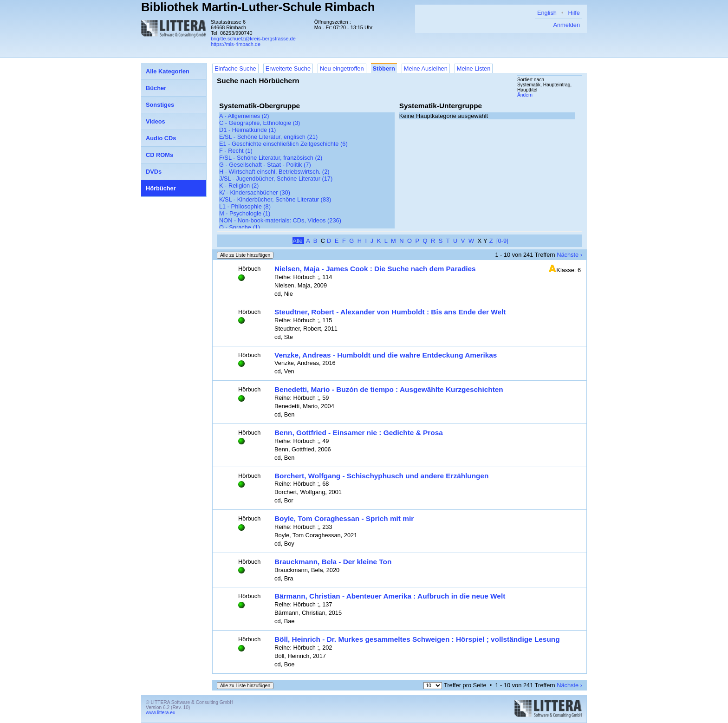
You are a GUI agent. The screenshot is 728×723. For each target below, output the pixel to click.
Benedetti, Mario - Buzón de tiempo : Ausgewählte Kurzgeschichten (389, 389)
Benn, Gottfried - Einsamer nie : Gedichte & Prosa (359, 433)
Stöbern (384, 68)
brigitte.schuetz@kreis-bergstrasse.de (253, 39)
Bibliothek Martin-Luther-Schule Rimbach (258, 7)
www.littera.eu (161, 713)
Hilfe (574, 13)
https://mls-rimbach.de (236, 44)
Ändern (525, 95)
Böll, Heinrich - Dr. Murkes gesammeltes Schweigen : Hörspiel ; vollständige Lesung (417, 639)
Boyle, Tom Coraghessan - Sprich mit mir (344, 518)
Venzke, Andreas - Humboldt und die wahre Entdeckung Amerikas (386, 355)
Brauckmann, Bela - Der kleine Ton (333, 562)
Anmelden (566, 25)
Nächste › (569, 255)
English (547, 13)
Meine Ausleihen (426, 68)
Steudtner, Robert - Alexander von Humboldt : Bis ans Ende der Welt (390, 312)
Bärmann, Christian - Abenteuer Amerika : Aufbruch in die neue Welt (390, 596)
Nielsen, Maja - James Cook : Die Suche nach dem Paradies (375, 269)
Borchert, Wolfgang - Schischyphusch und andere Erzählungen (381, 476)
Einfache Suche (235, 68)
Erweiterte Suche (288, 68)
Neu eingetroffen (342, 68)
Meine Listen (474, 68)
